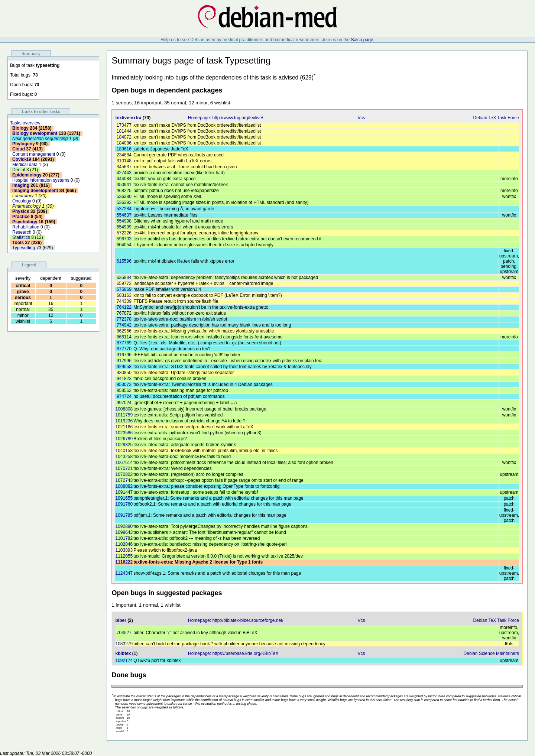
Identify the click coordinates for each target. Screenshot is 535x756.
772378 (124, 319)
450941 (124, 185)
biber (121, 620)
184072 (124, 137)
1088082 (124, 486)
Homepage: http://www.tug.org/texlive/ (226, 118)
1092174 (124, 661)
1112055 (124, 556)
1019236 (124, 421)
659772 (124, 283)
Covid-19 (22, 159)
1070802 (124, 474)
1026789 (124, 439)
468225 (124, 191)
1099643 (124, 532)
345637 (124, 167)
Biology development (35, 133)
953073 (124, 385)
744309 (124, 301)
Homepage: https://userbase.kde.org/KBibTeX (233, 653)
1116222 (124, 562)
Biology (20, 128)
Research (22, 232)
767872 (124, 313)
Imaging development (35, 191)
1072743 (124, 480)
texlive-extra (128, 118)
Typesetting (24, 248)
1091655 (124, 498)
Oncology (22, 201)
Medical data (25, 165)
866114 (124, 337)
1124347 (124, 573)
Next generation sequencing (40, 139)
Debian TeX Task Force (496, 118)
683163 (124, 295)
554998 (124, 221)
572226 (124, 233)
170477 (124, 125)
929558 (124, 367)
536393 (124, 202)
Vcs (361, 118)
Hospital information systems (41, 180)
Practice (21, 217)
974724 (124, 396)
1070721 (124, 468)
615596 (124, 261)
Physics (21, 211)
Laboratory (23, 196)
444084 (124, 179)
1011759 (124, 415)
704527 (124, 633)
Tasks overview (25, 123)
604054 (124, 245)
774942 (124, 325)
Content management (34, 154)
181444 (124, 131)
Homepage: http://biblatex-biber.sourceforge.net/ (236, 620)
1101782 (124, 538)
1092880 (124, 526)
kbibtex (123, 653)
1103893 (124, 550)
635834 (124, 278)
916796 (124, 355)
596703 (124, 239)
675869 (124, 289)
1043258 (124, 457)
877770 (124, 349)
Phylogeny (24, 144)
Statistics (21, 237)
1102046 (124, 544)
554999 (124, 227)
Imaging (21, 185)
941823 (124, 379)
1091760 (124, 504)
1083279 (124, 644)
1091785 (124, 515)
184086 (124, 143)
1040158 (124, 451)
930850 (124, 373)
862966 (124, 331)
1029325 (124, 445)
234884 (124, 155)
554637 (124, 215)
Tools (18, 243)
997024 (124, 403)
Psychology (25, 222)
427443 (124, 173)
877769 (124, 343)
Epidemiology (27, 175)
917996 (124, 361)
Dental (19, 170)
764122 (124, 307)
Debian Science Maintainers (491, 653)
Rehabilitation (26, 227)
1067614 (124, 463)
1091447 (124, 492)
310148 (124, 161)
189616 (124, 149)
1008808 (124, 409)
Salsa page (362, 40)
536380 (124, 197)
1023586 (124, 433)
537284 (124, 209)
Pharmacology (27, 206)
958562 (124, 390)
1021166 (124, 427)
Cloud (19, 149)
